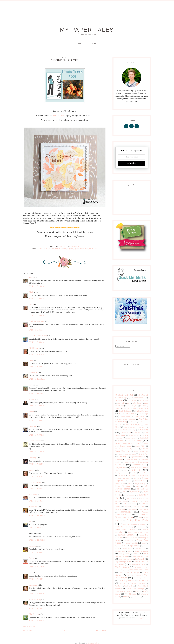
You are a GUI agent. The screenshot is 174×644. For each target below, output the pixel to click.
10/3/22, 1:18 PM (37, 608)
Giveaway (123, 457)
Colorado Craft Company (125, 430)
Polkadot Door (120, 509)
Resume (93, 44)
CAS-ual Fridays (142, 411)
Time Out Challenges (137, 583)
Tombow (118, 586)
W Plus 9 (138, 591)
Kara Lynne (33, 585)
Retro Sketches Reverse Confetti (138, 532)
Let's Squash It (132, 476)
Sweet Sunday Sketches (126, 559)
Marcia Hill (33, 507)
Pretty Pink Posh (77, 249)
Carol (31, 385)
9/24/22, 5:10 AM (37, 286)
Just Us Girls (58, 116)
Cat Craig (32, 546)
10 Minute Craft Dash (124, 395)
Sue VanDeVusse (35, 482)
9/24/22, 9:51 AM (37, 354)
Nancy (31, 304)
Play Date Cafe (138, 507)
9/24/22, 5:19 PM (37, 452)
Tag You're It (140, 559)
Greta (31, 360)
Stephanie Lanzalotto (37, 321)
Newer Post (101, 630)
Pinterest (127, 507)
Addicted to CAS (140, 398)
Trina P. (32, 399)
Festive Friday (140, 446)
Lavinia (134, 473)
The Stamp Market (126, 580)
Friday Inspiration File (141, 451)
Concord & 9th (126, 433)
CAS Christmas (125, 411)
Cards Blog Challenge (129, 408)
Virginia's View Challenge (124, 591)
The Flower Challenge (129, 572)
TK (30, 521)
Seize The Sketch (132, 538)
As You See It (144, 400)
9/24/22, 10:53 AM (37, 379)
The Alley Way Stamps (138, 565)
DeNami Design (135, 440)
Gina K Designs (130, 454)
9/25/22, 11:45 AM (37, 528)
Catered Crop (139, 416)
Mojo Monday (140, 484)
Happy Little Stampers (138, 457)
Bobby (31, 558)
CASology (143, 414)
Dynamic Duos (125, 446)
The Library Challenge (134, 575)
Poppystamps (125, 512)
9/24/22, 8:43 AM (37, 315)
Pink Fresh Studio (130, 504)
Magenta (136, 478)
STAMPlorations (120, 551)
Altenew (119, 400)
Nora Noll (33, 426)
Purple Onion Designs (125, 530)
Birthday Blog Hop (132, 406)
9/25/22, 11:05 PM (37, 540)
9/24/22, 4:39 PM (37, 435)
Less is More (121, 476)
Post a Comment (29, 626)
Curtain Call (144, 438)
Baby (129, 403)
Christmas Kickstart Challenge (126, 419)
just (125, 470)
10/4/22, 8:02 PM (37, 621)
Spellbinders (135, 546)
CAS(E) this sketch (127, 414)
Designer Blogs (94, 643)
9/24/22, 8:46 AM (37, 330)
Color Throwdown (129, 427)
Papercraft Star (130, 495)
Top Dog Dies (129, 586)
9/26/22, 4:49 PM (37, 552)
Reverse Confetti (126, 535)
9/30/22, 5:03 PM (37, 594)
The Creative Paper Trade (138, 570)
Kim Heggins (34, 614)
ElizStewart (33, 373)
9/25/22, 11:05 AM (37, 515)
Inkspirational (138, 465)
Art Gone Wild (132, 400)
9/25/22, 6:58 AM (37, 501)
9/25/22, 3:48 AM (37, 489)
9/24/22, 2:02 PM (37, 406)
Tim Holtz (123, 583)
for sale (137, 449)
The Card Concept (122, 567)
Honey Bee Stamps (132, 459)
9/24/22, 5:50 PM (37, 464)
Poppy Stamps (144, 509)
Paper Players (135, 492)
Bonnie (32, 470)
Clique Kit (134, 422)
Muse (138, 486)
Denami (121, 441)
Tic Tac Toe (143, 581)
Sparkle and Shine (121, 546)
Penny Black (135, 501)
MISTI (130, 484)
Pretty (140, 517)
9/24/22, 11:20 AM (37, 394)
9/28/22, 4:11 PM (37, 567)
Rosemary (33, 458)
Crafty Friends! (134, 435)
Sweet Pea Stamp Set (140, 556)
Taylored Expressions (123, 562)
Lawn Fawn (144, 473)
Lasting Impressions (122, 473)
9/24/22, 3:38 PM (37, 420)
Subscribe (132, 163)
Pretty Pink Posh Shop (124, 527)
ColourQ (144, 430)
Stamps (130, 551)
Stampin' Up (140, 548)
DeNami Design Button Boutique (127, 443)
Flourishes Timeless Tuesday (124, 449)
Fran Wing (33, 495)
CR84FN (137, 433)
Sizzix (144, 543)
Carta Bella (143, 408)
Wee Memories (131, 594)
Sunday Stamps (124, 554)
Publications (142, 527)
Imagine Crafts (129, 462)
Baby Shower (137, 403)
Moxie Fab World (123, 486)
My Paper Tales (87, 30)
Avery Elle (121, 403)
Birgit (31, 292)
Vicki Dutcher (34, 348)
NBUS (125, 492)
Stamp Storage (128, 548)
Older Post (28, 630)
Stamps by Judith (141, 551)
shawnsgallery (129, 540)
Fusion (120, 454)
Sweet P (136, 554)
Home (80, 44)
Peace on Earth (132, 498)
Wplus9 (126, 597)
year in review (137, 597)
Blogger (141, 618)
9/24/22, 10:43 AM (37, 367)
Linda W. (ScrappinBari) (38, 336)
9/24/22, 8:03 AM (37, 298)
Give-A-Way (143, 454)
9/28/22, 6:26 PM (37, 579)
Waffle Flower (91, 249)
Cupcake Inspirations (131, 438)
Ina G (31, 573)
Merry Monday (120, 484)
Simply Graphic (132, 543)
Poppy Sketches (132, 509)
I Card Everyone (35, 441)
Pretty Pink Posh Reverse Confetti (134, 524)
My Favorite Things (60, 249)
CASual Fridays (125, 417)
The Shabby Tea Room (141, 578)
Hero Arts (119, 459)
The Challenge (138, 567)
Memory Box (139, 481)
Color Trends (141, 427)
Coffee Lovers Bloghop (132, 425)
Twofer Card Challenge (135, 589)
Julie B (32, 278)
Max (130, 481)
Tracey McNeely (35, 600)
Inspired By (121, 467)
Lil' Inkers (127, 478)
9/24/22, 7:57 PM (37, 476)
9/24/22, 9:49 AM (37, 342)
